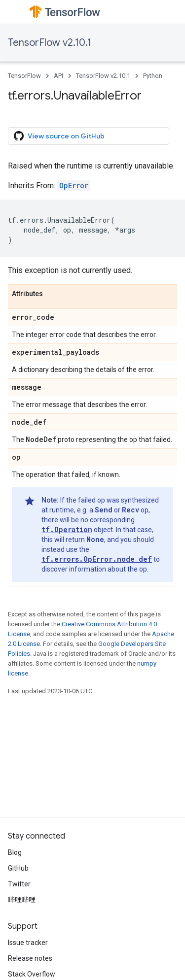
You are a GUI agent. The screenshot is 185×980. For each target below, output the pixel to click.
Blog (15, 852)
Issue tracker (28, 943)
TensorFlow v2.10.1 (50, 43)
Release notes (30, 958)
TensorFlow (24, 76)
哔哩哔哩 (22, 900)
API (58, 76)
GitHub (18, 868)
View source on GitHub (59, 136)
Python (153, 76)
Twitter (19, 884)
